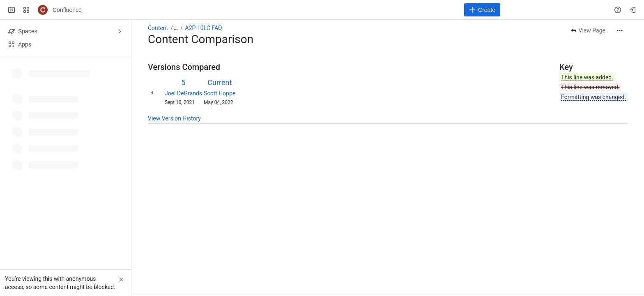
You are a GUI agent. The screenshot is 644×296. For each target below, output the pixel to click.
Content (158, 28)
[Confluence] (43, 10)
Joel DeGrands (183, 93)
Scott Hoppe (220, 93)
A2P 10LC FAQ (204, 28)
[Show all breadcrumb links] (176, 28)
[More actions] (620, 30)
